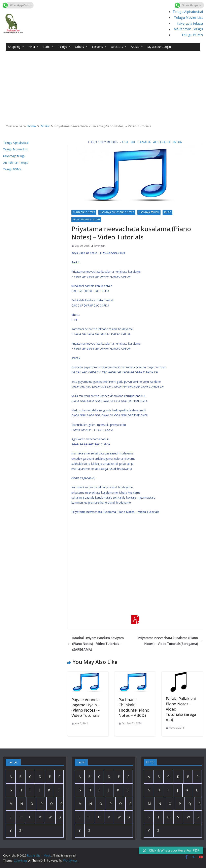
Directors (119, 47)
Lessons (99, 47)
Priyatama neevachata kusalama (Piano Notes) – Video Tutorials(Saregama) (170, 641)
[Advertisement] (103, 81)
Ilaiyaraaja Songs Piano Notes (117, 212)
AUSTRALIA (162, 142)
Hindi (34, 47)
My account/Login (159, 47)
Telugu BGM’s (192, 35)
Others (81, 47)
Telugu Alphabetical (188, 12)
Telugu (65, 47)
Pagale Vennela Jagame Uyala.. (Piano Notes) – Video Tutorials (85, 707)
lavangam (100, 246)
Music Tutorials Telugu (86, 219)
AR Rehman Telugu (188, 29)
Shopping (16, 47)
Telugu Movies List (188, 18)
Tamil (48, 47)
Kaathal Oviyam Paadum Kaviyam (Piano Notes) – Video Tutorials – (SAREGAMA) (96, 644)
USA (125, 142)
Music (167, 212)
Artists (137, 47)
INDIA (177, 142)
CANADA (144, 142)
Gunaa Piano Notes (84, 212)
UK (133, 142)
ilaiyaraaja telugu (190, 23)
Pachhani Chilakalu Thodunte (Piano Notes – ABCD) (134, 707)
